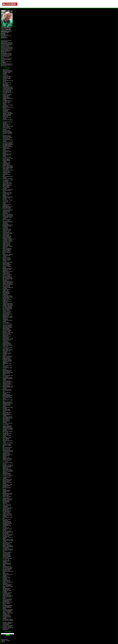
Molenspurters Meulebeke (8, 142)
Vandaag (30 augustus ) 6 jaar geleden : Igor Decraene (8, 73)
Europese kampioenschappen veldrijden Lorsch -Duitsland (6, 491)
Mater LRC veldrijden (7, 488)
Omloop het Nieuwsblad (7, 368)
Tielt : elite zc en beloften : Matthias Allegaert (8, 263)
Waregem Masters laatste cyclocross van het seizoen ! (8, 373)
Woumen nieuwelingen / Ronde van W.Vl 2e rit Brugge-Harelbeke (7, 357)
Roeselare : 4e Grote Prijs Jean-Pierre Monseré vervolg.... (8, 191)
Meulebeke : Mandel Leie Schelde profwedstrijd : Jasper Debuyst (8, 623)
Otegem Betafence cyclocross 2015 (6, 419)
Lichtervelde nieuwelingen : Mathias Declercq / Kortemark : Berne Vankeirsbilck (8, 212)
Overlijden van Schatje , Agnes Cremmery (7, 385)
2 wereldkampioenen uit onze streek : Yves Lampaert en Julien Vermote (7, 102)
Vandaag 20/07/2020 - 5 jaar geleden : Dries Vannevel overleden (7, 77)
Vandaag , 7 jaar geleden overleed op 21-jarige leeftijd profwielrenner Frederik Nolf (8, 115)
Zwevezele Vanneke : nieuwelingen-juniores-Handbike (7, 617)
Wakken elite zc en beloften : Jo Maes (6, 244)
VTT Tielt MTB (5, 461)
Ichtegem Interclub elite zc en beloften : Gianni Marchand (8, 198)
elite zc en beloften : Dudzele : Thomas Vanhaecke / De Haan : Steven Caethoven (7, 311)
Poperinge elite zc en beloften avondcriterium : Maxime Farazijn (7, 185)
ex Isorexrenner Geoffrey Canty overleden (8, 348)
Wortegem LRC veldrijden (8, 443)
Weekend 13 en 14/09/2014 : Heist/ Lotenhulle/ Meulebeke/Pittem (6, 578)
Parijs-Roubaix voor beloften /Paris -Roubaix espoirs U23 (7, 246)
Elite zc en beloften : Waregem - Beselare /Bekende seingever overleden (7, 259)
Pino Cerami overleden (7, 559)
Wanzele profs (5, 346)
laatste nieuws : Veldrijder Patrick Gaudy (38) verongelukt (8, 351)
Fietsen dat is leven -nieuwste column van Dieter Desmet (7, 335)
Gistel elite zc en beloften (8, 179)
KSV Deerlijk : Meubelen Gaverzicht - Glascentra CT (7, 134)
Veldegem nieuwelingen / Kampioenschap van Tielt (8, 304)
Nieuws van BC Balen (7, 497)
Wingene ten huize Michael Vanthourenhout (7, 395)
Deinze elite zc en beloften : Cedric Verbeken (8, 171)
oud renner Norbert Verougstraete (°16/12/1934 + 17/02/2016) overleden (7, 111)
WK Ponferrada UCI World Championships (8, 547)
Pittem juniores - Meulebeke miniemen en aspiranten (7, 575)
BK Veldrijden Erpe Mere (7, 423)
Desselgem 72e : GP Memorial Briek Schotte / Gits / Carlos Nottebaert (7, 567)
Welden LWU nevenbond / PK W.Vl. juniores (8, 272)
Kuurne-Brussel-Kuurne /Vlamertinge (7, 366)
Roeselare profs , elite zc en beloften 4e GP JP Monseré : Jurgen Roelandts (8, 194)
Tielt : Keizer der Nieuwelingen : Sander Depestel (7, 529)
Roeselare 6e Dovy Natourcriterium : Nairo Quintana (7, 152)
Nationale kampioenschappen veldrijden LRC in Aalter (7, 458)
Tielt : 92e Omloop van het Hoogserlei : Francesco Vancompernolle (8, 535)
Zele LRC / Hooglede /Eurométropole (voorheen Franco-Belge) (8, 532)
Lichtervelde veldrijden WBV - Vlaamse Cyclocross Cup (7, 439)
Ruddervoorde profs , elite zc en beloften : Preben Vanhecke (8, 217)
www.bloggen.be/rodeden (6, 53)
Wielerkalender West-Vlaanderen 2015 (7, 413)
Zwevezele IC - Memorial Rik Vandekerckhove (8, 241)
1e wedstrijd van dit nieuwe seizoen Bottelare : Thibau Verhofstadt (8, 382)
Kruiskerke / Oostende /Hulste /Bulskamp (7, 593)
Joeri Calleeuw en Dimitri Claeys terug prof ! (8, 543)
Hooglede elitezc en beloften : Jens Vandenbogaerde (7, 291)
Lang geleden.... (6, 75)
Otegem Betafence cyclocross (6, 422)
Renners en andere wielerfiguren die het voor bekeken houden (8, 455)
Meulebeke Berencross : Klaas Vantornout (7, 501)
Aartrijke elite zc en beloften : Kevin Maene (7, 274)
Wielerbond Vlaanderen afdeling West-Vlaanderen (8, 403)
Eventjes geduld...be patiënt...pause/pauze (7, 236)
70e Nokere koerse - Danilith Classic (7, 337)
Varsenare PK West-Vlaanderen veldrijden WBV (7, 445)
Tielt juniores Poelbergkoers (5, 319)
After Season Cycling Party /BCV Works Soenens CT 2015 (7, 512)
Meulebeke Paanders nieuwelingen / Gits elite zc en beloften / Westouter (8, 239)
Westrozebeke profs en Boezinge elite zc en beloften (7, 155)
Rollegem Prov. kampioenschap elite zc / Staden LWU (7, 301)
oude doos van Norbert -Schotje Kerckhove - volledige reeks (7, 95)
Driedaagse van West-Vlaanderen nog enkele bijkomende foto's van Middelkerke (7, 361)
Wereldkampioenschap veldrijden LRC (7, 434)
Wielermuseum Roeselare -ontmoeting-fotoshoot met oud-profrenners (8, 452)
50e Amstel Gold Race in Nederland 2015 (8, 315)
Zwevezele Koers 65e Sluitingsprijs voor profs (7, 523)
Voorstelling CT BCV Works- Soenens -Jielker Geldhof (7, 398)
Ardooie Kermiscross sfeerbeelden (7, 506)
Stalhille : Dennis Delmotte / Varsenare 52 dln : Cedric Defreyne (8, 541)
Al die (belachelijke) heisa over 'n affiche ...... (8, 376)
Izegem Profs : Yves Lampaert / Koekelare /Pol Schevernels (8, 582)
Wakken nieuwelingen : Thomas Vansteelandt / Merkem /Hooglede (7, 249)
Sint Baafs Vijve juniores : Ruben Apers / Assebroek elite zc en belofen (8, 284)
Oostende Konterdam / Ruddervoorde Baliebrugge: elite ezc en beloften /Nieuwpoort (7, 206)
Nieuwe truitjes (6, 425)
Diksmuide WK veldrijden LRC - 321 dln (8, 432)
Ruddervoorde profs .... (7, 219)
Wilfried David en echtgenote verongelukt (7, 70)
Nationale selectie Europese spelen (6, 293)
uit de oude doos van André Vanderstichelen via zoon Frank (8, 92)
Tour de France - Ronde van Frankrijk (7, 201)
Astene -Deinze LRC (7, 504)
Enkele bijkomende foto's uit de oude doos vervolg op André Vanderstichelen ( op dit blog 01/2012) (8, 89)
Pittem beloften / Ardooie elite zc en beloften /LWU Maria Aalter (8, 279)
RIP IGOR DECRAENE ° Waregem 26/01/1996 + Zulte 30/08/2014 (8, 600)
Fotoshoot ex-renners (7, 460)
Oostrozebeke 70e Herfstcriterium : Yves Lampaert (7, 526)
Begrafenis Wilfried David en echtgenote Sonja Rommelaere (8, 226)
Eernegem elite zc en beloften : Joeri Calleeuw (7, 545)
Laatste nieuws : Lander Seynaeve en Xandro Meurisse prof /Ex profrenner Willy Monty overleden (7, 481)
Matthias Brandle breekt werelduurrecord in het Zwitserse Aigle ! (7, 494)
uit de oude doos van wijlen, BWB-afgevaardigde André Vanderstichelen (7, 84)
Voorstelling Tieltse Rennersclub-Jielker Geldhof (7, 405)
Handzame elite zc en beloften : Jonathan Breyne (7, 253)
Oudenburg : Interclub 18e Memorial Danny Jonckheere (8, 629)
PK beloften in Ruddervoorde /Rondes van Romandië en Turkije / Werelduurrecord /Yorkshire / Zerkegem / (8, 297)
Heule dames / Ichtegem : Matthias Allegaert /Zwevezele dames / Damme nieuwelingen (8, 329)
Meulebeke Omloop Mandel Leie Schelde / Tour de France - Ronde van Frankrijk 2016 (7, 137)
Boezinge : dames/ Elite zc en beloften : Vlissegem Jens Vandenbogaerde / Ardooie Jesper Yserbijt (8, 307)
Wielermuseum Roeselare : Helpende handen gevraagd (8, 256)
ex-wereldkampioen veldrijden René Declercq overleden (8, 99)
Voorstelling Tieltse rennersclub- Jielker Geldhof (7, 410)
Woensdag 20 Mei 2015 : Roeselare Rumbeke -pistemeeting (8, 270)
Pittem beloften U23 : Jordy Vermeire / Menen (7, 183)
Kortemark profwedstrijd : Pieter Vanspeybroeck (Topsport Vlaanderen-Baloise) (8, 607)
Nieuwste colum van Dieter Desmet (7, 125)
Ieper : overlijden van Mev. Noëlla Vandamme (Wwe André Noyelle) (8, 168)
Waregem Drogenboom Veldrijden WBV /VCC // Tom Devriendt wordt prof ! (8, 427)
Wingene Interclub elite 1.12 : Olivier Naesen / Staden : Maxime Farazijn (8, 585)
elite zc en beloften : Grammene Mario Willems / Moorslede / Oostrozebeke (8, 222)
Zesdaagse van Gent (7, 474)
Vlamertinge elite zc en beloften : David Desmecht (8, 282)
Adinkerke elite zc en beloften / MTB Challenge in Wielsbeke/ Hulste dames (8, 596)
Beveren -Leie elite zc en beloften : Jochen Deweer (8, 215)
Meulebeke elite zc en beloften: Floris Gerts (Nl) (8, 345)
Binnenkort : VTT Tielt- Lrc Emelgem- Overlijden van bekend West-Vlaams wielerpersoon (8, 467)
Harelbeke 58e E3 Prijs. (7, 324)
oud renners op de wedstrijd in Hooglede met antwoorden (8, 288)
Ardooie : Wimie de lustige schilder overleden (8, 127)
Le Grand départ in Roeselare (6, 188)
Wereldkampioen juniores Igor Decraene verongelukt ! (8, 620)
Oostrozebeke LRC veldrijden (6, 478)
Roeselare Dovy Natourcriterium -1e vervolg (6, 149)
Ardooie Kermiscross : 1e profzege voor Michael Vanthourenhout (8, 509)
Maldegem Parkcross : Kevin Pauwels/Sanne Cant (7, 390)
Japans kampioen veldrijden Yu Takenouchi (8, 498)
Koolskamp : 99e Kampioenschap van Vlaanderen (7, 561)
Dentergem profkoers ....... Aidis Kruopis (8, 173)
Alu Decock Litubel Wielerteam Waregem (7, 131)
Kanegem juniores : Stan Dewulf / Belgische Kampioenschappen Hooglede (7, 160)
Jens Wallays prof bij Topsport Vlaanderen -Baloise (7, 564)
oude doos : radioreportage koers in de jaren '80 (8, 81)
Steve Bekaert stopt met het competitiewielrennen (8, 417)
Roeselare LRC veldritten (8, 476)
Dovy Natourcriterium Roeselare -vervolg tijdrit (7, 146)
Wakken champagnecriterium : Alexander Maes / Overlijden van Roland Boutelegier (7, 590)
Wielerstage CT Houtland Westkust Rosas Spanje (8, 317)
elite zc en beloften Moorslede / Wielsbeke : (7, 276)
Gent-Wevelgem (6, 322)
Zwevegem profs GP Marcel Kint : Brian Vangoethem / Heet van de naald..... (8, 571)
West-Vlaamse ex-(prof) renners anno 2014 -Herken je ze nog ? (7, 448)
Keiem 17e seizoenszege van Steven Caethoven (8, 626)
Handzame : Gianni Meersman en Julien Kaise (8, 332)
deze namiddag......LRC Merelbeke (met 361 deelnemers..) (7, 486)
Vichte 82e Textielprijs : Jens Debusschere (7, 553)
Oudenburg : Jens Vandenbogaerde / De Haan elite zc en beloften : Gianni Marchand (8, 233)
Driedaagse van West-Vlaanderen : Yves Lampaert (7, 354)
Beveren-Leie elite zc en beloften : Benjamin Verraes (7, 603)
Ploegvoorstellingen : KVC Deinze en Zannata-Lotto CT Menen (8, 387)
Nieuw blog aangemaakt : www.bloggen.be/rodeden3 (8, 144)
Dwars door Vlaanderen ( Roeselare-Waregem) (8, 326)
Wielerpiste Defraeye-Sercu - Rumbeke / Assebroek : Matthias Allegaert (7, 266)
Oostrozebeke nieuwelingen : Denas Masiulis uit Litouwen (7, 229)
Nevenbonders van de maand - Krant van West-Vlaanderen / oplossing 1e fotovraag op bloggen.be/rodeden (8, 471)
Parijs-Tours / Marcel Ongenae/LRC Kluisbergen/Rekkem (7, 520)
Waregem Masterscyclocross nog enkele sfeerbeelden (7, 370)
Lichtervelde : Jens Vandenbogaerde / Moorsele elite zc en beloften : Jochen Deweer (8, 164)
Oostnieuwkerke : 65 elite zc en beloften (8, 181)
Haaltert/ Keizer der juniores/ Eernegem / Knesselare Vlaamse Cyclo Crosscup (7, 556)
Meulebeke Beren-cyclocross (6, 503)
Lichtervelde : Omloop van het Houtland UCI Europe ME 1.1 (8, 550)
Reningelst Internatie (7, 157)
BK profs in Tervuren (7, 209)
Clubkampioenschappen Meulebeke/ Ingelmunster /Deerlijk (8, 379)
